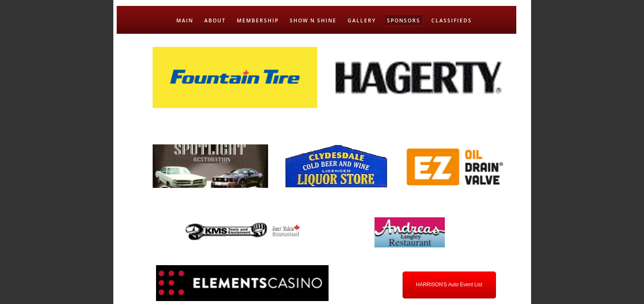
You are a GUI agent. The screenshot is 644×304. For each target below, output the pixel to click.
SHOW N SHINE (313, 20)
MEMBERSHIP (258, 20)
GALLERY (362, 20)
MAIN (185, 20)
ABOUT (215, 20)
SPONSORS (404, 20)
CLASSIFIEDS (452, 20)
